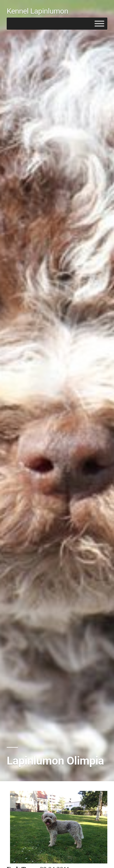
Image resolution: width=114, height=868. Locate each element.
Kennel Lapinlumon (37, 11)
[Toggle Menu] (99, 23)
